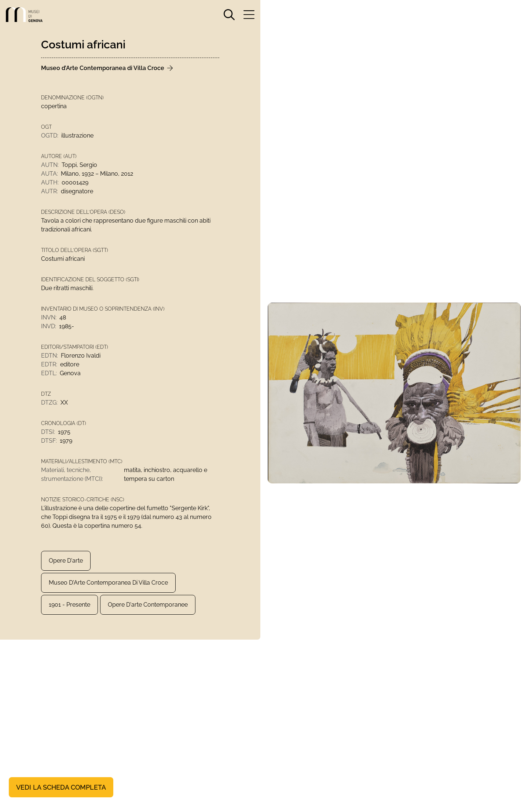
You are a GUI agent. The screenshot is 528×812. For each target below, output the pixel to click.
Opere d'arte (66, 561)
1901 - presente (69, 605)
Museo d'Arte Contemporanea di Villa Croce (108, 583)
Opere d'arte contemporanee (148, 605)
